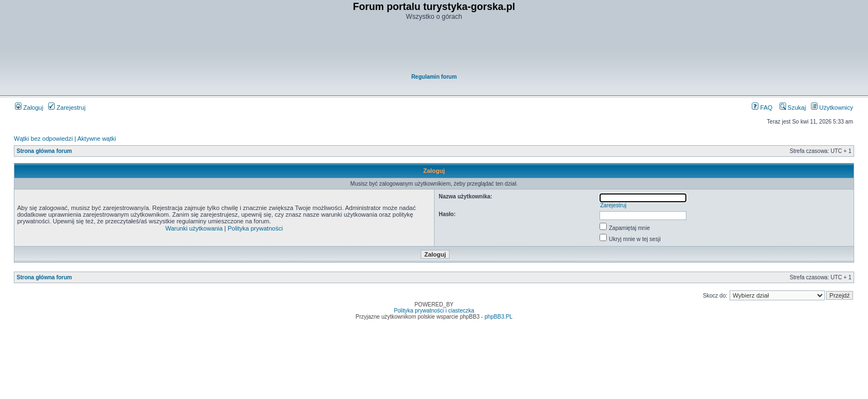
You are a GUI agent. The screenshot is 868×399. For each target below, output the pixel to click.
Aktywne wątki (97, 139)
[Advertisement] (435, 48)
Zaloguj (29, 108)
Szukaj (793, 108)
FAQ (762, 108)
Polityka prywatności (255, 228)
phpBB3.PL (498, 317)
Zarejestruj (67, 108)
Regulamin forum (434, 77)
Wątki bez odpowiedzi (43, 139)
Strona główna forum (44, 151)
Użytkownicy (832, 108)
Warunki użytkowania (194, 228)
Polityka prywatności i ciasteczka (434, 311)
